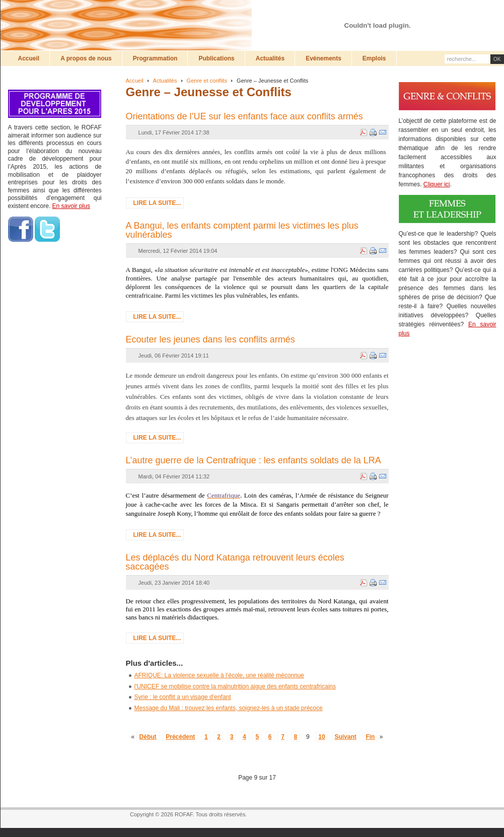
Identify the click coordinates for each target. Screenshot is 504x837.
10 (321, 737)
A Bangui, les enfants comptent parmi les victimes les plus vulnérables (242, 230)
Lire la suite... (157, 203)
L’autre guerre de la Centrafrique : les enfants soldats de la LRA (254, 460)
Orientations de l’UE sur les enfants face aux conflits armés (244, 116)
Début (148, 737)
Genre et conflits (207, 81)
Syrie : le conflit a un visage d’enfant (183, 697)
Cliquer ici (437, 184)
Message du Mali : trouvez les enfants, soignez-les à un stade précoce (229, 708)
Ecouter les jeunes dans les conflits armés (210, 339)
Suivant (345, 737)
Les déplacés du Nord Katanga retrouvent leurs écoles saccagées (235, 562)
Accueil (135, 81)
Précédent (180, 737)
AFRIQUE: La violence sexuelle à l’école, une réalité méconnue (220, 675)
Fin (370, 737)
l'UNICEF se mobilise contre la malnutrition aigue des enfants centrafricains (235, 686)
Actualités (165, 81)
